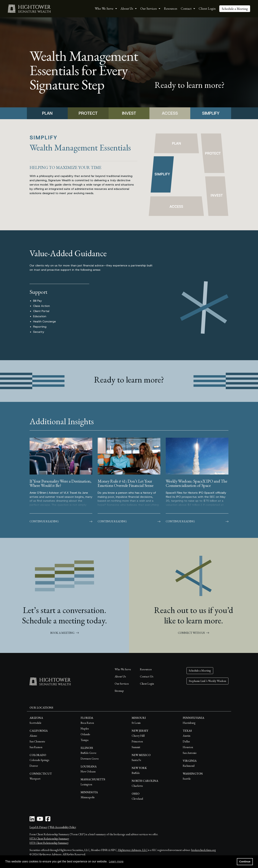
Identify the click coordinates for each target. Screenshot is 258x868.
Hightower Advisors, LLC (133, 850)
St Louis (136, 723)
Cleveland (137, 799)
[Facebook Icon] (48, 820)
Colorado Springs (39, 760)
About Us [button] (127, 8)
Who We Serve (123, 669)
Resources (171, 8)
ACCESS (170, 113)
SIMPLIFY (211, 113)
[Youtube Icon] (40, 820)
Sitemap (119, 691)
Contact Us (147, 676)
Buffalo (136, 773)
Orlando (85, 734)
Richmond (189, 766)
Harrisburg (189, 723)
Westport (35, 779)
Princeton (137, 741)
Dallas (186, 741)
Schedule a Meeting (235, 9)
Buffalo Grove (89, 753)
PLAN (47, 113)
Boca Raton (87, 723)
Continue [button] (245, 862)
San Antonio (190, 753)
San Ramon (36, 747)
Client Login (207, 8)
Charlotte (137, 786)
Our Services (122, 684)
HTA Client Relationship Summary (49, 839)
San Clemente (37, 741)
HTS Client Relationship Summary (49, 843)
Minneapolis (88, 797)
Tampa (85, 740)
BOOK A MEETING (65, 633)
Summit (136, 747)
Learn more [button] (116, 861)
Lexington (86, 784)
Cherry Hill (138, 736)
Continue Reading (61, 521)
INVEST (129, 113)
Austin (187, 736)
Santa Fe (136, 760)
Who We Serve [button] (104, 8)
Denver (34, 766)
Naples (85, 729)
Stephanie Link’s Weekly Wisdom (207, 681)
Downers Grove (90, 759)
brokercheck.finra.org (204, 850)
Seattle (187, 779)
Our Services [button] (149, 8)
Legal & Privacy (39, 827)
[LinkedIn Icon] (32, 820)
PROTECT (88, 113)
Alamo (33, 736)
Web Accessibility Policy (63, 827)
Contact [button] (186, 8)
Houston (188, 747)
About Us (120, 676)
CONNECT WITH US (193, 633)
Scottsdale (35, 723)
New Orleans (88, 771)
